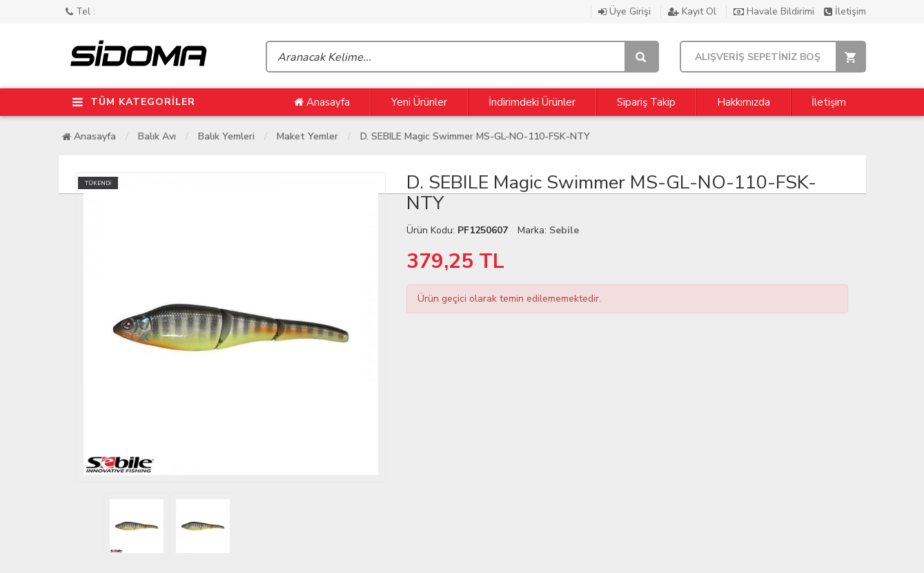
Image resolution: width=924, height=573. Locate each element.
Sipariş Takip (646, 102)
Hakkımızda (744, 102)
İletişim (845, 11)
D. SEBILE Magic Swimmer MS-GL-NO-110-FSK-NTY (475, 136)
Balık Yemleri (226, 136)
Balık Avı (157, 136)
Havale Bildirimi (775, 11)
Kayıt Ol (694, 11)
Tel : (80, 11)
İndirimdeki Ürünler (532, 102)
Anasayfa (322, 102)
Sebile (564, 230)
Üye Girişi (626, 11)
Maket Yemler (307, 136)
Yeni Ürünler (419, 102)
